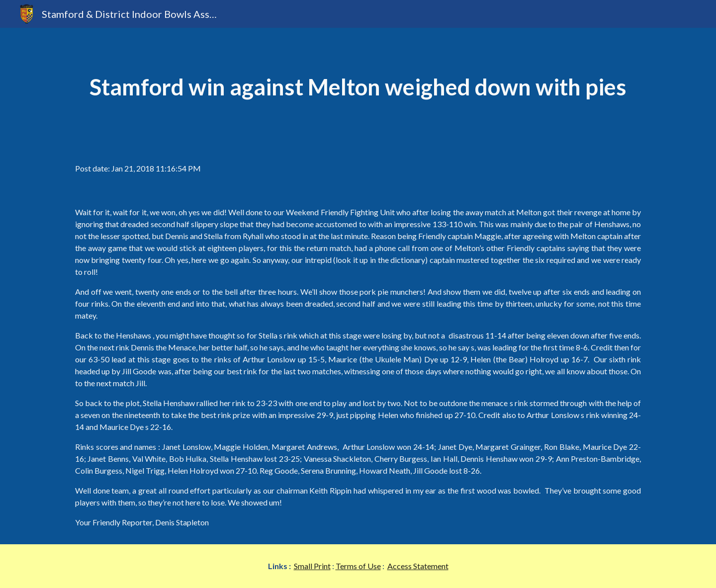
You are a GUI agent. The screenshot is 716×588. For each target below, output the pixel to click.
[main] (358, 87)
